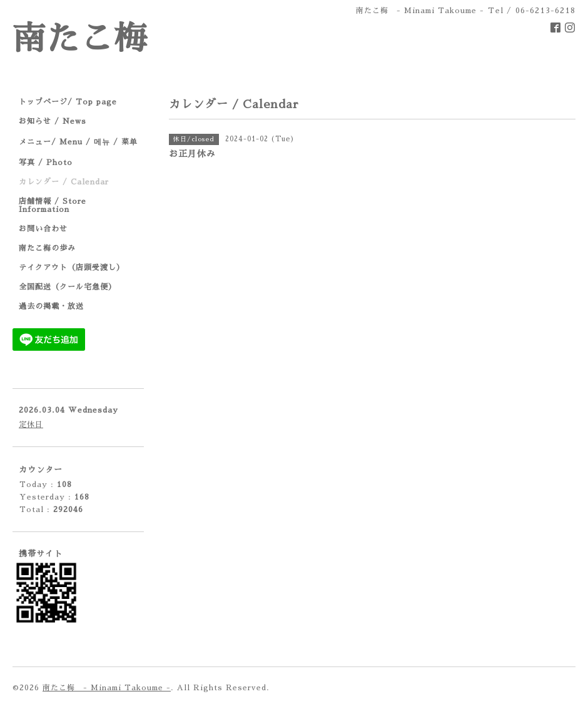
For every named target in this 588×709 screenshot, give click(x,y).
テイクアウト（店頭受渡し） (72, 268)
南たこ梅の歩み (47, 248)
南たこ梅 (80, 39)
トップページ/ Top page (68, 102)
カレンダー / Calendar (64, 182)
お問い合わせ (43, 229)
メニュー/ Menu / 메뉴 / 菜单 (78, 142)
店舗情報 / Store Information (53, 205)
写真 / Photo (46, 163)
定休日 (31, 425)
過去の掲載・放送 (51, 306)
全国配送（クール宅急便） (68, 287)
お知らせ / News (53, 121)
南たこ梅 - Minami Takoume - (107, 688)
